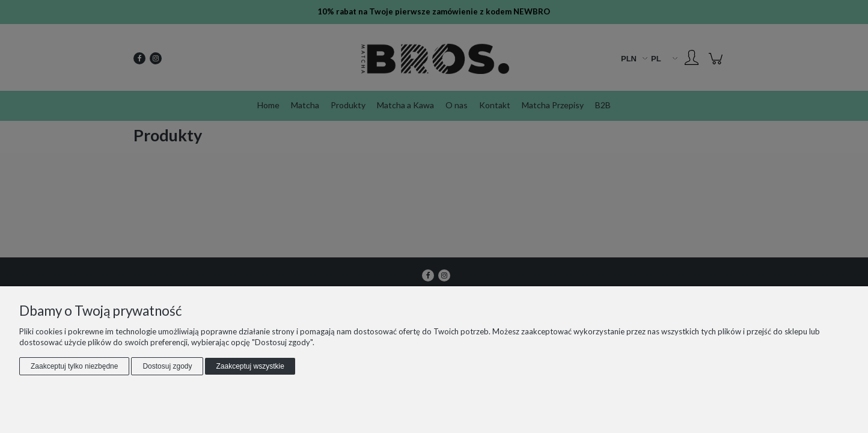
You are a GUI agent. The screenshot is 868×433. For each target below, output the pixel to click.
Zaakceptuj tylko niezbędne (74, 366)
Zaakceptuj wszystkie (250, 366)
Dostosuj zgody (167, 366)
